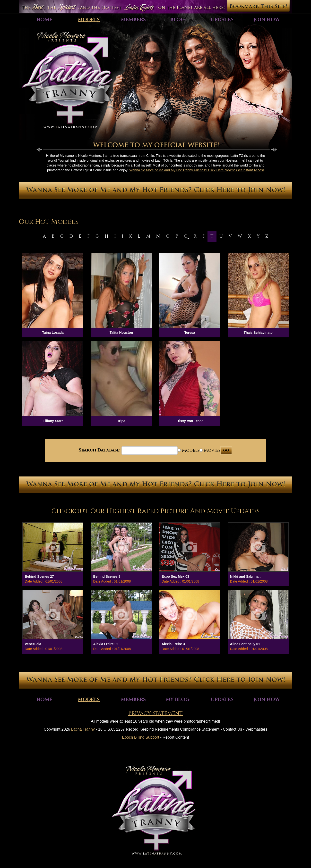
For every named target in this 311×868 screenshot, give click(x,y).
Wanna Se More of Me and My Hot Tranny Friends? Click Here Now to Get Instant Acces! (197, 170)
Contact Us (232, 729)
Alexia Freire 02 (106, 644)
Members (133, 20)
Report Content (176, 737)
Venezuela (33, 644)
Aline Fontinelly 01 (245, 644)
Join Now (267, 20)
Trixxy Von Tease (190, 421)
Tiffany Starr (53, 421)
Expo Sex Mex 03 (175, 576)
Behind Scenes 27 (39, 576)
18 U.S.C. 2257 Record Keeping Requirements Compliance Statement (159, 729)
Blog (178, 20)
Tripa (121, 421)
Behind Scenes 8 (107, 576)
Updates (222, 20)
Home (44, 20)
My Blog (178, 699)
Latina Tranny (83, 729)
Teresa (190, 333)
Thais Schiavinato (258, 333)
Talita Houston (121, 333)
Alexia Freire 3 (173, 644)
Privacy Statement (155, 713)
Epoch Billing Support (141, 737)
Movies (210, 450)
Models (89, 20)
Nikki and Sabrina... (246, 576)
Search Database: (100, 450)
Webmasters (257, 729)
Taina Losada (53, 333)
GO (226, 450)
